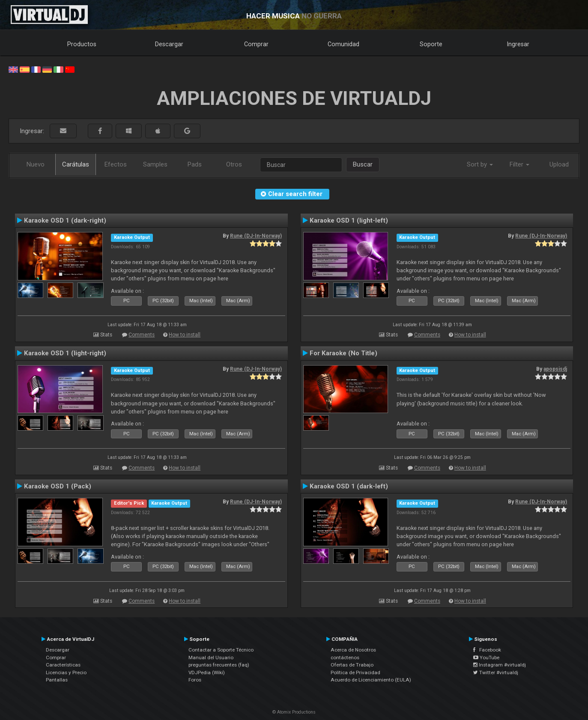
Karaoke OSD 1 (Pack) (58, 486)
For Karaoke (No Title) (343, 353)
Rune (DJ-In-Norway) (256, 236)
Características (63, 665)
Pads (195, 164)
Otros (234, 164)
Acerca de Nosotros (353, 650)
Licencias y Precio (66, 672)
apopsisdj (555, 369)
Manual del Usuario (211, 658)
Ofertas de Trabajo (352, 665)
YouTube (486, 658)
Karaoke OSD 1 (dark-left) (349, 486)
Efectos (116, 164)
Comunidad (343, 44)
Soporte (431, 44)
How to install (185, 335)
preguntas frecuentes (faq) (219, 665)
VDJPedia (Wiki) (207, 672)
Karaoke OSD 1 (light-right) (65, 353)
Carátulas (76, 164)
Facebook (487, 650)
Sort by (480, 164)
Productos (82, 44)
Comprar (256, 44)
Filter (519, 164)
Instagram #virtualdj (500, 665)
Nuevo (36, 164)
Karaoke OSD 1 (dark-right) (65, 220)
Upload (559, 164)
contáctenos (345, 658)
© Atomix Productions (294, 712)
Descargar (169, 44)
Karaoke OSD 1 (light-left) (349, 220)
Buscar (363, 164)
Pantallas (57, 680)
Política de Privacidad (355, 672)
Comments (142, 335)
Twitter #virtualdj (496, 672)
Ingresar (518, 44)
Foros (195, 680)
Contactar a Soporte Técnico (221, 650)
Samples (155, 164)
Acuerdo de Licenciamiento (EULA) (371, 680)
